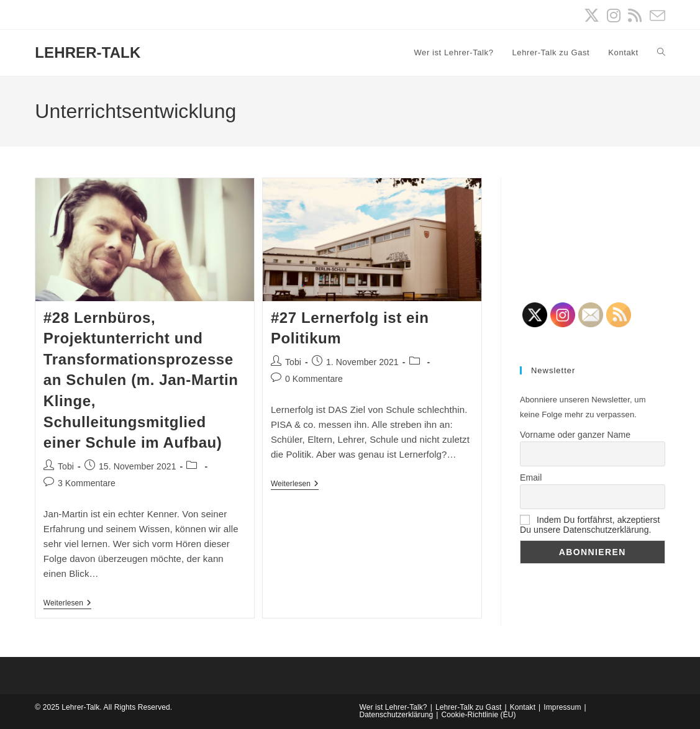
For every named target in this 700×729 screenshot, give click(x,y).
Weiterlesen (67, 604)
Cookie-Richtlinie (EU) (478, 715)
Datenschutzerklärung (397, 715)
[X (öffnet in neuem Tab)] (592, 16)
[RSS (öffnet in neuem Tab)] (635, 16)
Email (531, 478)
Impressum (562, 707)
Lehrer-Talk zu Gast (469, 707)
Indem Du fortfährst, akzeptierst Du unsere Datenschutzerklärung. (590, 525)
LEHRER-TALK (88, 52)
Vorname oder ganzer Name (575, 435)
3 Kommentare (87, 483)
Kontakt (523, 707)
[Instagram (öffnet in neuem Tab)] (614, 16)
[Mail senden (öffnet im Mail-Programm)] (656, 16)
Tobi (66, 466)
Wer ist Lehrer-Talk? (393, 707)
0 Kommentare (314, 379)
